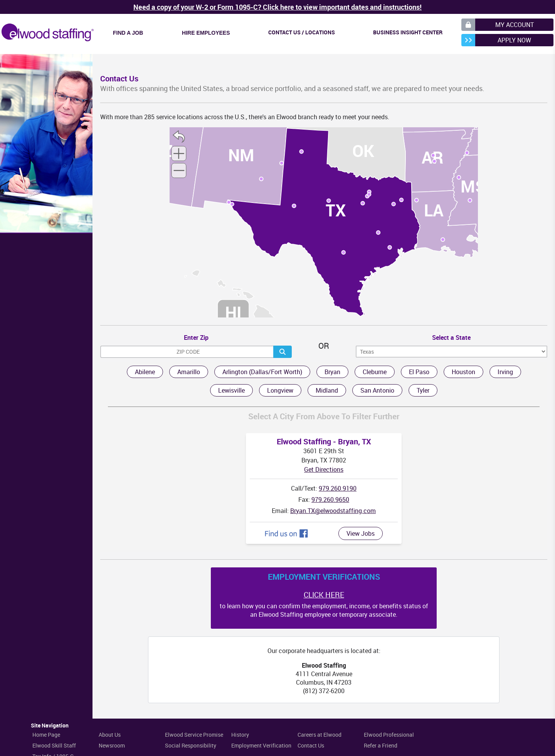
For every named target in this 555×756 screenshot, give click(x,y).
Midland (327, 390)
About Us (110, 735)
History (240, 735)
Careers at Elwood (320, 735)
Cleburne (375, 372)
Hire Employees (206, 33)
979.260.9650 (330, 499)
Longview (280, 390)
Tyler (423, 390)
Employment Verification (261, 745)
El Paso (419, 372)
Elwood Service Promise (194, 735)
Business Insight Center (408, 32)
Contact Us (311, 745)
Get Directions (324, 469)
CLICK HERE (324, 595)
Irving (505, 372)
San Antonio (377, 390)
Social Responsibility (191, 745)
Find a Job (128, 33)
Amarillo (189, 372)
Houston (463, 372)
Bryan (332, 372)
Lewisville (231, 390)
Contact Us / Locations (302, 32)
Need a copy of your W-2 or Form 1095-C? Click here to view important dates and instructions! (277, 7)
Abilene (145, 372)
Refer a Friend (381, 745)
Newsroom (112, 745)
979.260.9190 (338, 488)
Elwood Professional (389, 735)
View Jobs (361, 533)
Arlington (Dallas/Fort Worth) (262, 372)
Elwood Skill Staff (54, 745)
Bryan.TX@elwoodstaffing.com (333, 511)
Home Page (46, 735)
